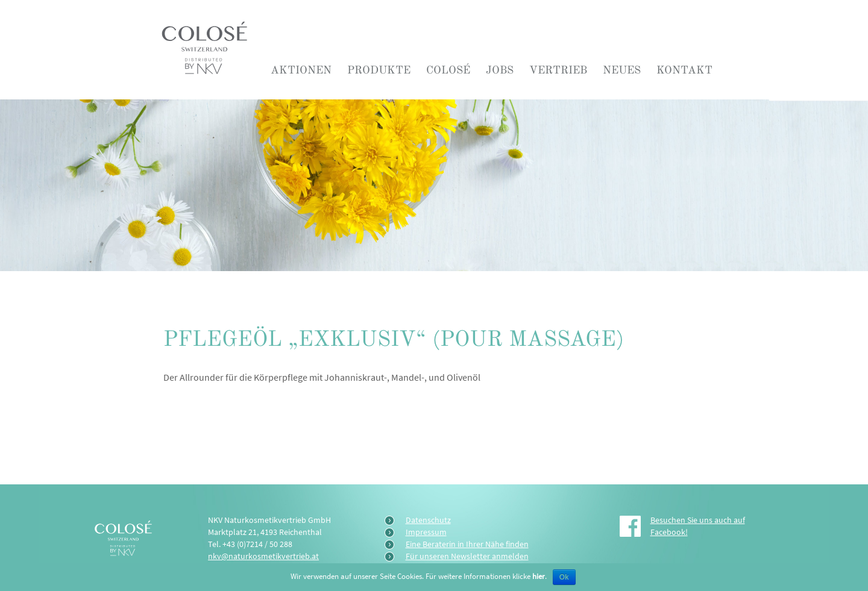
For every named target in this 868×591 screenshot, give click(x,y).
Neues (622, 70)
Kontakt (684, 70)
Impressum (426, 532)
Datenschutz (428, 520)
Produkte (379, 70)
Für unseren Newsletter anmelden (467, 556)
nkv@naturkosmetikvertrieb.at (263, 556)
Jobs (500, 70)
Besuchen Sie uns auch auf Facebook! (698, 526)
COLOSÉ (448, 70)
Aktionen (301, 70)
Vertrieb (558, 70)
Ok (564, 577)
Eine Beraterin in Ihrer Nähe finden (467, 544)
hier (539, 576)
